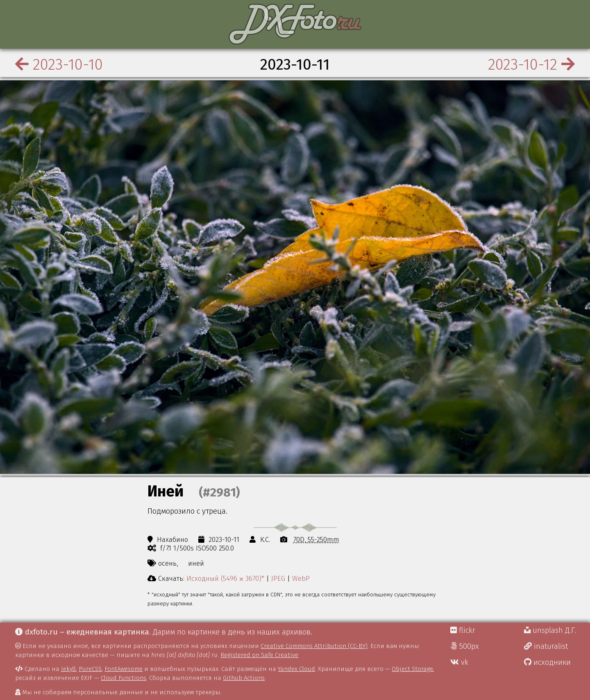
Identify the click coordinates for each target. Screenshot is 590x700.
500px (465, 646)
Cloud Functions (124, 678)
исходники (547, 662)
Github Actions (244, 678)
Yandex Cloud (296, 669)
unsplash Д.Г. (550, 630)
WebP (301, 578)
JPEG (278, 578)
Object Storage (412, 669)
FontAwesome (124, 669)
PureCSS (90, 669)
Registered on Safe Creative (259, 655)
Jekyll (68, 669)
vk (459, 662)
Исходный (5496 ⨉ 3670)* (225, 578)
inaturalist (546, 646)
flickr (463, 630)
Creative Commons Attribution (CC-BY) (314, 646)
